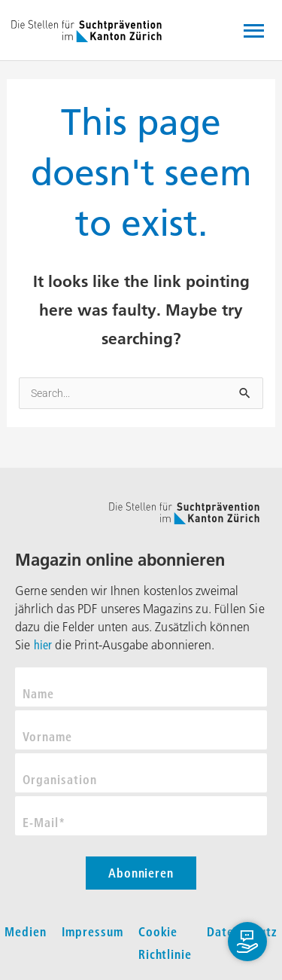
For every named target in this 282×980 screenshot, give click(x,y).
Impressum (92, 932)
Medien (26, 932)
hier (43, 645)
